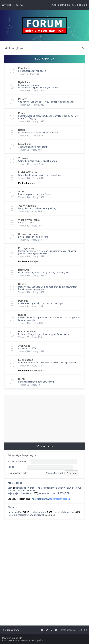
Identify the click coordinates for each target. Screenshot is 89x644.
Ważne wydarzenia (29, 220)
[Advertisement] (44, 416)
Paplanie (23, 301)
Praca (22, 113)
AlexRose (50, 515)
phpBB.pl (39, 640)
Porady (22, 99)
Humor (22, 315)
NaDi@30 (35, 261)
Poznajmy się (26, 248)
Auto (21, 191)
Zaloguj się (13, 455)
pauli (33, 183)
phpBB (18, 638)
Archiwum (24, 346)
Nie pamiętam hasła (17, 473)
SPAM (22, 379)
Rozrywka (24, 270)
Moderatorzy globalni (60, 499)
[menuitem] (20, 5)
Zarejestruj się (29, 455)
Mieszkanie (25, 144)
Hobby (22, 284)
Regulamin (24, 68)
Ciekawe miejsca (28, 234)
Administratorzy (40, 499)
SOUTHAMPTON (45, 59)
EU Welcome (26, 360)
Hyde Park (24, 82)
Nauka (22, 130)
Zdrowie (23, 158)
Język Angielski (27, 206)
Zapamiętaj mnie (55, 473)
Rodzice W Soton (28, 172)
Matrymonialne (27, 331)
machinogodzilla (38, 371)
